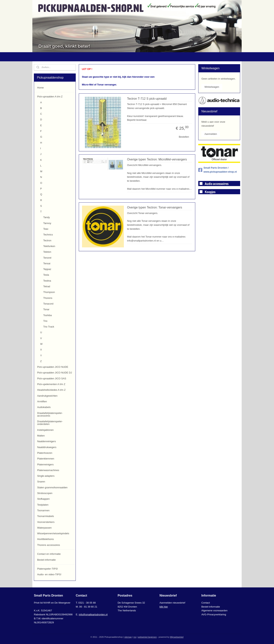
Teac (46, 229)
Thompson (49, 292)
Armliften (42, 401)
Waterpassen (44, 528)
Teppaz (47, 269)
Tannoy (47, 223)
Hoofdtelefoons (45, 539)
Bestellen (184, 137)
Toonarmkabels (45, 516)
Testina (47, 281)
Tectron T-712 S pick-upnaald (147, 99)
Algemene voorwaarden (214, 610)
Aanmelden (211, 134)
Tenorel (47, 258)
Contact (206, 603)
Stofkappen (43, 499)
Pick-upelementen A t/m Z (51, 384)
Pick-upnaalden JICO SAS (52, 378)
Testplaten (43, 505)
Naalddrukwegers (47, 447)
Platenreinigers (45, 464)
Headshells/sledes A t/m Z (51, 390)
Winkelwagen (212, 87)
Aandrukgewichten (47, 396)
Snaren (41, 482)
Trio (45, 321)
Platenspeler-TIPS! (47, 569)
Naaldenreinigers (46, 441)
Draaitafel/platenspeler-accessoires (50, 414)
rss (135, 637)
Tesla (46, 275)
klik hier (164, 607)
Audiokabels (44, 407)
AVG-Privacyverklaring (214, 614)
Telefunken (49, 246)
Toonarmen (43, 510)
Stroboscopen (45, 493)
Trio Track (49, 327)
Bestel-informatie (46, 560)
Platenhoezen (45, 453)
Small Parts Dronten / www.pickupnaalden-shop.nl (217, 170)
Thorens (48, 298)
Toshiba (47, 315)
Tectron (47, 240)
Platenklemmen (46, 459)
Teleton (47, 252)
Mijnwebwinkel (177, 637)
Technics (48, 235)
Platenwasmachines (48, 470)
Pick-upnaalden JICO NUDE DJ (55, 373)
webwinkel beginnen (147, 637)
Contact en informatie (49, 554)
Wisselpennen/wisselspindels (53, 533)
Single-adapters (46, 476)
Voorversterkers (46, 522)
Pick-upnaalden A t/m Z (50, 97)
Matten (41, 436)
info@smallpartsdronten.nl (93, 614)
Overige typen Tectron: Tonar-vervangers (154, 207)
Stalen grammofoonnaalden (52, 487)
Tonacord (48, 304)
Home (40, 88)
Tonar (46, 309)
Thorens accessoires (49, 545)
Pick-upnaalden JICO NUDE (53, 367)
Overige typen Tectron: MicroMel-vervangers (157, 159)
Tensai (47, 263)
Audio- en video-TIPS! (49, 574)
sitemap (128, 637)
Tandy (47, 217)
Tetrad (47, 286)
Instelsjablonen (45, 430)
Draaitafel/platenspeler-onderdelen (50, 423)
